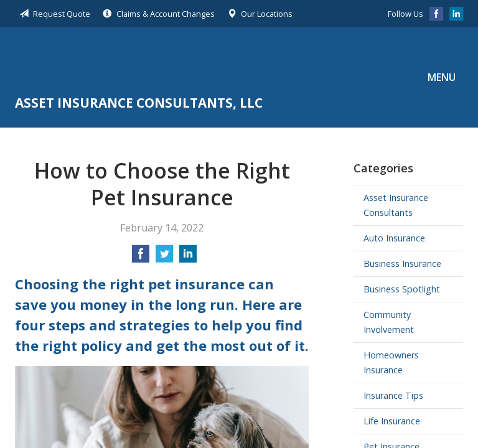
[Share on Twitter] (164, 258)
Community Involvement (389, 322)
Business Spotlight (402, 289)
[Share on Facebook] (141, 258)
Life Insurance (392, 421)
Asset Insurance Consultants (396, 205)
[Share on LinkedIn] (188, 258)
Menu (442, 77)
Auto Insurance (394, 238)
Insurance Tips (393, 395)
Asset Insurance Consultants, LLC (139, 63)
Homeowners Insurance (391, 362)
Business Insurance (402, 264)
